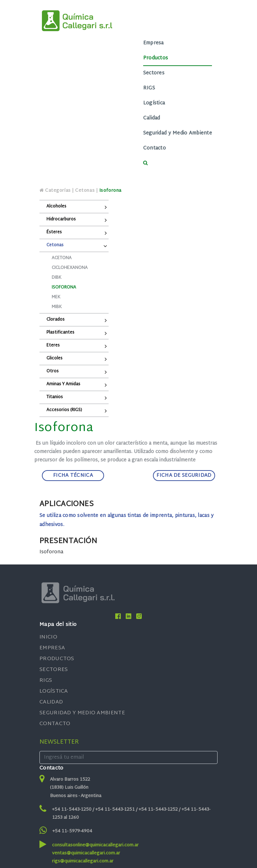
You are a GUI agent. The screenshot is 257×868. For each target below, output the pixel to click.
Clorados (56, 320)
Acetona (62, 258)
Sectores (154, 73)
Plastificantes (60, 333)
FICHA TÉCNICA (73, 476)
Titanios (55, 397)
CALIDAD (51, 702)
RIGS (149, 88)
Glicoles (54, 358)
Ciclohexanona (70, 268)
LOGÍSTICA (54, 691)
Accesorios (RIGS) (64, 410)
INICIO (48, 637)
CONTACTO (55, 724)
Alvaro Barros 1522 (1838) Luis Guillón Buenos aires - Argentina (76, 788)
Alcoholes (56, 206)
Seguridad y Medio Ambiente (178, 133)
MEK (56, 297)
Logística (154, 103)
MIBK (57, 307)
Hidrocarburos (61, 219)
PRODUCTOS (57, 659)
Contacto (155, 148)
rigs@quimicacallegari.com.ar (83, 861)
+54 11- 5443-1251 (116, 810)
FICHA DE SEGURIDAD (184, 476)
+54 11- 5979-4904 (72, 831)
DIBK (57, 278)
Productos (156, 58)
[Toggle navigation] (97, 104)
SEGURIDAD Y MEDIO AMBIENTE (82, 713)
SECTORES (54, 670)
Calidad (152, 118)
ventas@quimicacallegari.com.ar (86, 853)
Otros (53, 371)
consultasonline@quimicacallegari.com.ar (95, 845)
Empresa (153, 43)
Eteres (53, 345)
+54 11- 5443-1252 (159, 810)
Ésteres (54, 232)
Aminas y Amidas (63, 384)
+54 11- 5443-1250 (72, 810)
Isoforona (64, 287)
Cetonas (55, 245)
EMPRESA (52, 648)
